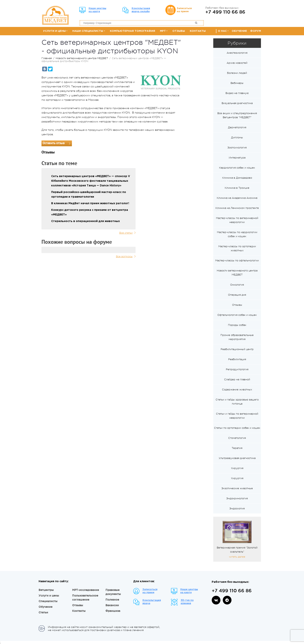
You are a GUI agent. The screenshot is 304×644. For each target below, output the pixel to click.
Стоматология (237, 438)
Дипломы (237, 137)
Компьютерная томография (133, 31)
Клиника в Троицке (237, 188)
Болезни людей (237, 73)
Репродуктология (237, 369)
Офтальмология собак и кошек (237, 315)
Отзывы (179, 31)
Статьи (43, 612)
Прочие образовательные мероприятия (237, 337)
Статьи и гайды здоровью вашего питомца (237, 402)
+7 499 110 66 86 (225, 12)
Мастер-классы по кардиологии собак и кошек (237, 234)
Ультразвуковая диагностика (237, 458)
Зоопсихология (237, 148)
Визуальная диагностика (237, 103)
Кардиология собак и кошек (237, 168)
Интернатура (237, 158)
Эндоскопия (237, 508)
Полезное (112, 600)
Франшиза (113, 611)
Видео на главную (237, 93)
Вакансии (112, 605)
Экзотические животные (237, 488)
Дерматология (237, 127)
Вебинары (237, 83)
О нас (222, 31)
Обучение (239, 31)
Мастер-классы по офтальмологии (237, 260)
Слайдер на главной (237, 379)
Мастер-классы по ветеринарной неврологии (237, 220)
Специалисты (48, 601)
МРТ (163, 31)
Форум (256, 31)
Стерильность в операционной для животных (85, 221)
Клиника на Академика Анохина (237, 198)
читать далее (237, 557)
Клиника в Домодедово (237, 178)
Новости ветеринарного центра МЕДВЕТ (82, 58)
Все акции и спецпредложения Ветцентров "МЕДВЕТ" (237, 115)
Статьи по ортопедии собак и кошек (237, 428)
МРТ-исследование (85, 590)
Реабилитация (237, 359)
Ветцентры (46, 590)
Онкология (237, 285)
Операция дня (237, 295)
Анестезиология (237, 53)
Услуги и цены (54, 31)
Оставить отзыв (54, 143)
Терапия (237, 448)
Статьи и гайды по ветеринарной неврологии (237, 416)
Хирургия (237, 468)
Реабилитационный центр (237, 349)
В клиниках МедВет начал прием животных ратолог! (90, 203)
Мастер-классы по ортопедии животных (237, 248)
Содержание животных (237, 390)
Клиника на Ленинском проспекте (237, 208)
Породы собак (237, 325)
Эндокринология (237, 498)
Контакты (198, 31)
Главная (47, 58)
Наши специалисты (88, 31)
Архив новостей (237, 63)
